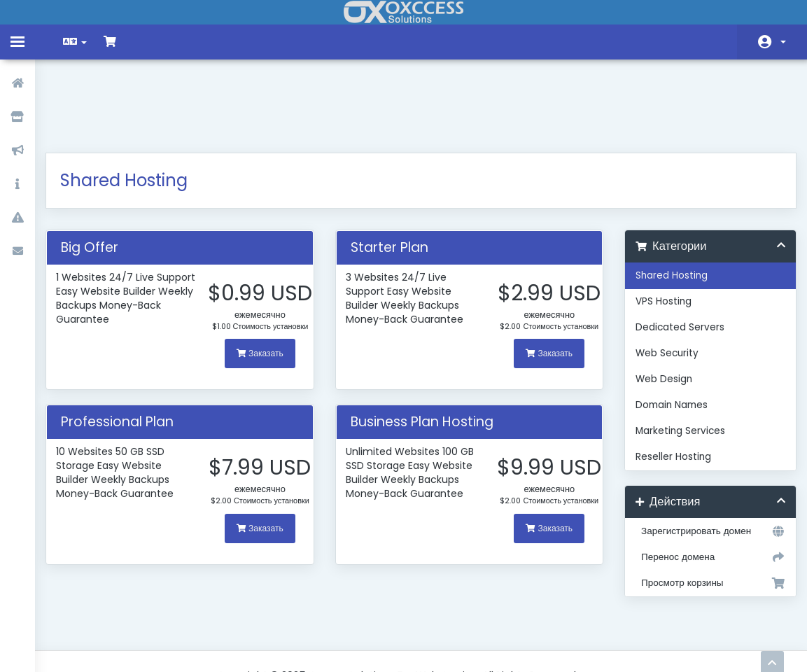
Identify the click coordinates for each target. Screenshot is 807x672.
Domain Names (667, 333)
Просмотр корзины (703, 511)
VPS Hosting (659, 229)
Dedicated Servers (675, 255)
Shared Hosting (667, 203)
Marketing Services (675, 359)
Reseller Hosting (668, 385)
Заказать (264, 311)
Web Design (659, 307)
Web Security (662, 281)
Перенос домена (703, 485)
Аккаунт (783, 42)
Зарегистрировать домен (703, 459)
